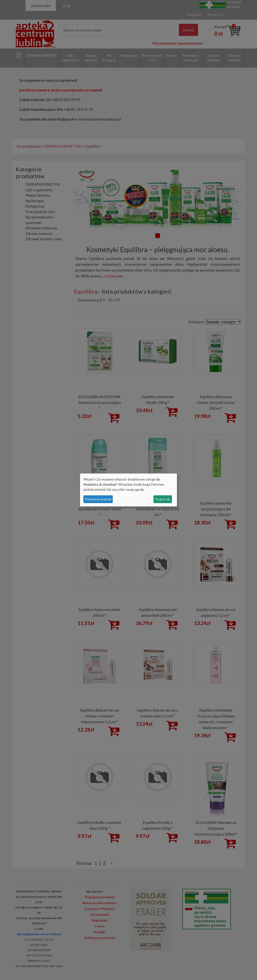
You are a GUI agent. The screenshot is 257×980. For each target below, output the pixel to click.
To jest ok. (163, 499)
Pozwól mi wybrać (98, 499)
